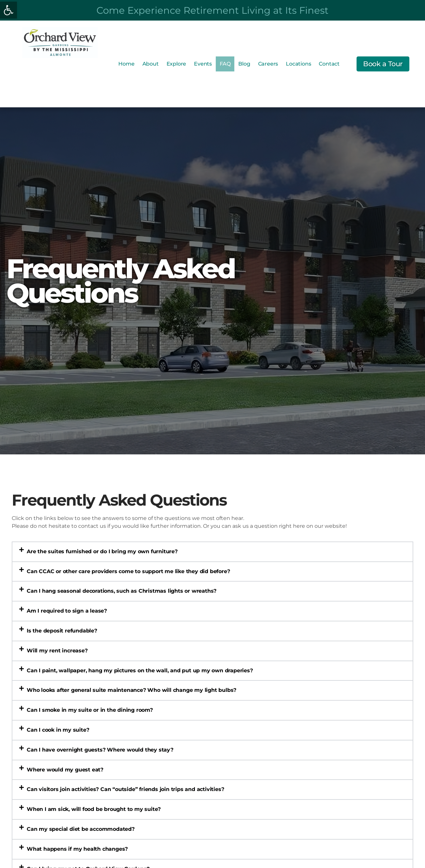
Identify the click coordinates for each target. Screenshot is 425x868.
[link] (8, 10)
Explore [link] (176, 64)
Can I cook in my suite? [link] (58, 730)
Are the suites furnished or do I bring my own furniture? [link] (102, 551)
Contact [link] (329, 64)
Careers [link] (268, 64)
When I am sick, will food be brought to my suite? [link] (94, 809)
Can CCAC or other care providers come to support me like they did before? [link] (128, 571)
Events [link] (203, 64)
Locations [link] (298, 64)
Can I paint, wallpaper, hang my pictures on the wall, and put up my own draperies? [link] (140, 670)
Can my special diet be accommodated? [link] (81, 829)
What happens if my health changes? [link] (77, 849)
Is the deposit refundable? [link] (62, 631)
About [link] (151, 64)
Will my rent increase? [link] (57, 651)
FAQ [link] (225, 64)
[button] (212, 552)
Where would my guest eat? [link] (65, 770)
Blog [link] (244, 64)
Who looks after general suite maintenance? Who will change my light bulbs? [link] (132, 690)
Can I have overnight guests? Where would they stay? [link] (100, 750)
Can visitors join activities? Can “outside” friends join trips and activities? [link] (125, 789)
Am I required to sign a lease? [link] (67, 611)
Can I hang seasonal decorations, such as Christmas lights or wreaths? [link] (122, 591)
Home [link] (126, 64)
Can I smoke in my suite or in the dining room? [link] (90, 710)
